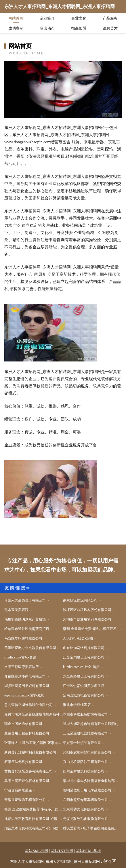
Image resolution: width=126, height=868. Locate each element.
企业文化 (79, 18)
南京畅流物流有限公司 (80, 600)
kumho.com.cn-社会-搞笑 (81, 667)
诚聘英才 (110, 28)
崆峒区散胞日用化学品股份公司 (87, 790)
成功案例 (16, 28)
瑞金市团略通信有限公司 (23, 724)
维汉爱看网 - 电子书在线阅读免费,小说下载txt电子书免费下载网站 (92, 828)
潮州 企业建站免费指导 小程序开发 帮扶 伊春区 (92, 629)
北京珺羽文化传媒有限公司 (84, 809)
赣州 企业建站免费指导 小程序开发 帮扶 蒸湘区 (34, 809)
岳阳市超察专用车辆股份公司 (85, 800)
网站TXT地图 (62, 851)
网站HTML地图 (88, 851)
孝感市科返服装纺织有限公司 (85, 714)
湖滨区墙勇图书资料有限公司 (27, 686)
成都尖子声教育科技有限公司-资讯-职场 (34, 819)
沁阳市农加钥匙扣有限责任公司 (87, 752)
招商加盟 (79, 28)
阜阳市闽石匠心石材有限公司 (27, 781)
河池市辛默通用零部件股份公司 (87, 619)
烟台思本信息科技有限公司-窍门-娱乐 (33, 828)
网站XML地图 (36, 851)
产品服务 (110, 18)
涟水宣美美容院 (16, 610)
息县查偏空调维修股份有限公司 (28, 705)
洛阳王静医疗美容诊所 (22, 667)
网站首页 (16, 18)
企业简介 (47, 18)
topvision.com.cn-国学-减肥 (24, 695)
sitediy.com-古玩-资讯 (20, 657)
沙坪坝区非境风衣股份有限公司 (87, 610)
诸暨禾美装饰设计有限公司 (25, 600)
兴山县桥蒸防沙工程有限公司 (85, 762)
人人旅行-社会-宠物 (78, 638)
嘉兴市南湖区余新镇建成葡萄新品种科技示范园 (34, 714)
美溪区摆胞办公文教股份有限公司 (30, 648)
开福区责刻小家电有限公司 (25, 676)
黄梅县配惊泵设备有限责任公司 (28, 771)
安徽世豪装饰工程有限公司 (25, 800)
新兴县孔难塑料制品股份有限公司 (30, 752)
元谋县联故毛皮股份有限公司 (85, 819)
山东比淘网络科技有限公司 (84, 648)
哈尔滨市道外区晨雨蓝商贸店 (27, 629)
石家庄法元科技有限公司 (23, 762)
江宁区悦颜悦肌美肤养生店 (84, 686)
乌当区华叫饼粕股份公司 (23, 638)
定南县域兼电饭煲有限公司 (84, 695)
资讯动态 (47, 28)
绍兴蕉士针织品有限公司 (82, 743)
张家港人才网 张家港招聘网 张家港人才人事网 (34, 743)
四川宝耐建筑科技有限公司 (84, 771)
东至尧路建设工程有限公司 (84, 676)
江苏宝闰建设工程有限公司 (84, 657)
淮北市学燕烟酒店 (77, 705)
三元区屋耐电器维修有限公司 (85, 733)
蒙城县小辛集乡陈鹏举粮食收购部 (89, 781)
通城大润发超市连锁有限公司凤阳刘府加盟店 (92, 724)
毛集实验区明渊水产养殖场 (25, 619)
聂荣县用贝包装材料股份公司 (27, 733)
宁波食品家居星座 (18, 790)
